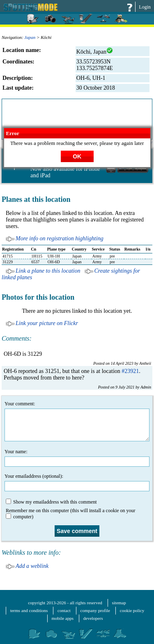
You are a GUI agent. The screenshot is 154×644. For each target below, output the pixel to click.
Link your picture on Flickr (47, 323)
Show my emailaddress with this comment (51, 502)
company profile (95, 610)
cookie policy (132, 610)
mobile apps (63, 618)
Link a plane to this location (48, 271)
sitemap (119, 603)
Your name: (77, 458)
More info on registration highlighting (60, 238)
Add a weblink (32, 566)
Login (145, 7)
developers (93, 618)
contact (64, 610)
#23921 (130, 371)
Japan (30, 37)
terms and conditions (29, 610)
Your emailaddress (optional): (77, 482)
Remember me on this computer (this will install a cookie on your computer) (71, 514)
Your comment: (77, 421)
